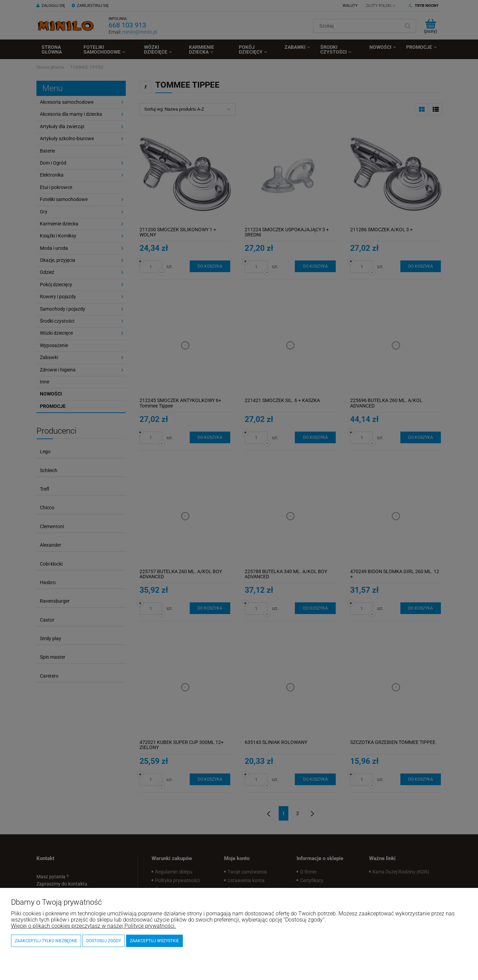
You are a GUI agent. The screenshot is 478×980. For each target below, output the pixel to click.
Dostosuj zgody (104, 941)
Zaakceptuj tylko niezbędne (46, 941)
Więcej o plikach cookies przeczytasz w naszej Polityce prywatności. (93, 926)
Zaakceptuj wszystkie (154, 941)
